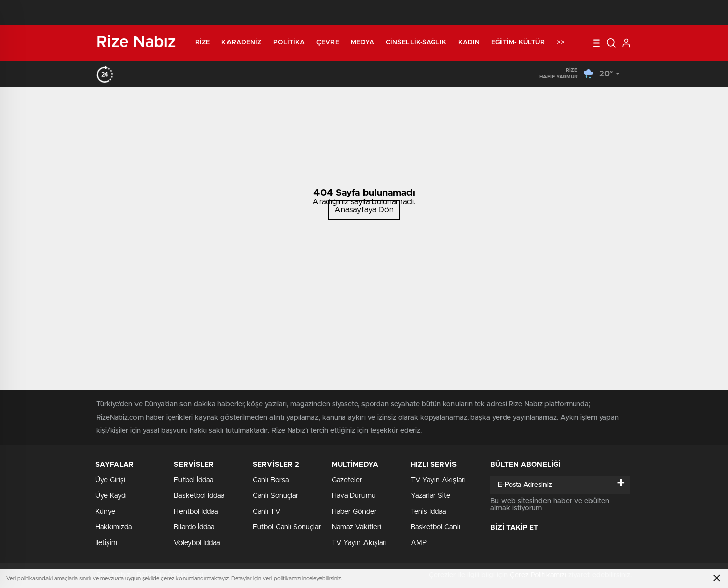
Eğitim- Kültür (518, 43)
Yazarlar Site (430, 496)
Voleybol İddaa (197, 543)
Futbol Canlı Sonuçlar (287, 527)
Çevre (328, 43)
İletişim (106, 543)
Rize (202, 43)
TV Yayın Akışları (359, 543)
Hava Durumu (354, 496)
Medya (363, 43)
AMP (419, 543)
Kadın (469, 43)
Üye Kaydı (111, 496)
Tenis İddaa (428, 512)
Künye (105, 512)
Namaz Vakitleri (356, 527)
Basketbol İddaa (199, 496)
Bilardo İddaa (194, 527)
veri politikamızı (282, 579)
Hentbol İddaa (196, 512)
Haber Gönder (354, 512)
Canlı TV (266, 512)
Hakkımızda (113, 527)
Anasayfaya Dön (364, 210)
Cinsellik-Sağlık (416, 43)
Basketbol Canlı (435, 527)
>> (561, 43)
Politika (289, 43)
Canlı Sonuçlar (276, 496)
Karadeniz (241, 43)
